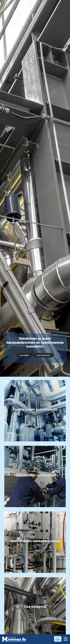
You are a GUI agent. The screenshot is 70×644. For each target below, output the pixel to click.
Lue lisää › (25, 355)
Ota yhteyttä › (44, 355)
